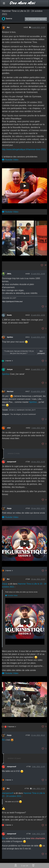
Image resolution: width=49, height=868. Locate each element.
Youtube (5, 410)
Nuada (9, 315)
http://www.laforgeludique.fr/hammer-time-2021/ (24, 149)
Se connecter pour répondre (36, 19)
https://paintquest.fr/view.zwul (12, 302)
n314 (9, 428)
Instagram (6, 414)
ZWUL (9, 274)
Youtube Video (10, 160)
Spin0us (10, 337)
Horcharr (10, 391)
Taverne (9, 19)
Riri (8, 27)
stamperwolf (11, 462)
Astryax (10, 369)
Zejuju (9, 508)
